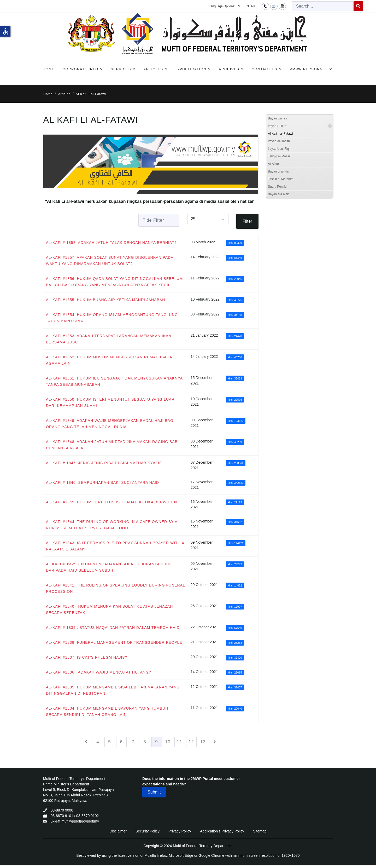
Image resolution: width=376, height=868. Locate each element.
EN (247, 6)
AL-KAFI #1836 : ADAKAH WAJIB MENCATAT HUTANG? (99, 672)
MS (240, 6)
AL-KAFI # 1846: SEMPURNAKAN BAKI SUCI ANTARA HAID (102, 482)
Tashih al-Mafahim (281, 179)
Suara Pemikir (278, 187)
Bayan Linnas (277, 118)
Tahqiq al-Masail (279, 156)
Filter (247, 221)
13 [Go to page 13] (203, 742)
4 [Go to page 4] (98, 742)
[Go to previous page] (86, 742)
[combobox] (323, 6)
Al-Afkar (274, 164)
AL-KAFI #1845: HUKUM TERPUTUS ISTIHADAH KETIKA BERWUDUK (112, 502)
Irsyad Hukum (278, 126)
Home (49, 69)
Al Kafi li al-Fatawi (280, 134)
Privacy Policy (180, 831)
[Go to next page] (215, 742)
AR (253, 6)
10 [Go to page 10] (168, 742)
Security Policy (148, 831)
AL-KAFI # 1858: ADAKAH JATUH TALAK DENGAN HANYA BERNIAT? (111, 243)
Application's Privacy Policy (222, 831)
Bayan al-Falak (278, 194)
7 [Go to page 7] (133, 742)
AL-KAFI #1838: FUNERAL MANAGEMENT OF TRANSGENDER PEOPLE (114, 642)
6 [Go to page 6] (121, 742)
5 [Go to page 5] (109, 742)
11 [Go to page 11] (180, 742)
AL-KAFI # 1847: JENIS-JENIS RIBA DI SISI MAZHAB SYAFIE (104, 463)
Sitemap (260, 831)
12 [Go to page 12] (191, 742)
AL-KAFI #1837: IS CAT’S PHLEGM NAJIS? (87, 657)
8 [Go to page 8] (145, 742)
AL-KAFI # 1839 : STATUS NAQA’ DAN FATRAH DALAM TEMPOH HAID (113, 628)
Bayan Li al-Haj (278, 171)
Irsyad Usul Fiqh (279, 149)
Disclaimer (118, 831)
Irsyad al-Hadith (279, 141)
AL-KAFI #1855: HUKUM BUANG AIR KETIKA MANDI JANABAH (105, 300)
